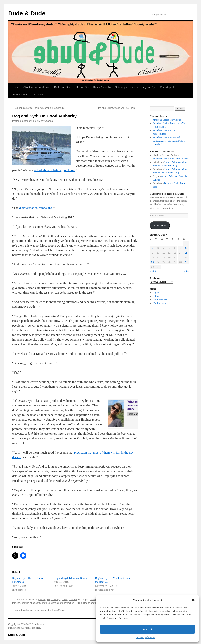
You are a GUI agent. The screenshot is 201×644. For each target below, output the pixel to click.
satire (64, 600)
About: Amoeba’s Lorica (37, 87)
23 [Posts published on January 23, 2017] (152, 262)
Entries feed (158, 296)
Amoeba (48, 121)
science (73, 600)
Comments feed (160, 299)
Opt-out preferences (145, 637)
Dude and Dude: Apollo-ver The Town (117, 108)
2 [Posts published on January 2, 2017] (152, 248)
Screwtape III (168, 87)
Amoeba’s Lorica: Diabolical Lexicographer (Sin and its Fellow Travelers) (169, 141)
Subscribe (160, 225)
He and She (83, 87)
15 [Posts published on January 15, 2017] (186, 253)
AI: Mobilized (159, 134)
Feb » (186, 271)
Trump (79, 603)
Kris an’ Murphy (102, 87)
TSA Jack (38, 95)
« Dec (153, 271)
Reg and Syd (149, 87)
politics (42, 600)
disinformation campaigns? (36, 208)
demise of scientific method (36, 603)
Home (16, 87)
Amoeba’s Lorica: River (164, 130)
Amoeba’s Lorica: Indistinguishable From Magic (38, 108)
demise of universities (63, 603)
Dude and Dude (63, 87)
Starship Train (20, 95)
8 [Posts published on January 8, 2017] (186, 248)
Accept (147, 629)
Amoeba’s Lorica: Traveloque (167, 120)
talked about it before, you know (55, 170)
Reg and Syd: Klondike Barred (71, 578)
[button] (193, 600)
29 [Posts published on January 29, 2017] (186, 262)
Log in (156, 292)
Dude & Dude (27, 13)
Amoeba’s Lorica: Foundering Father (170, 159)
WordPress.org (160, 303)
